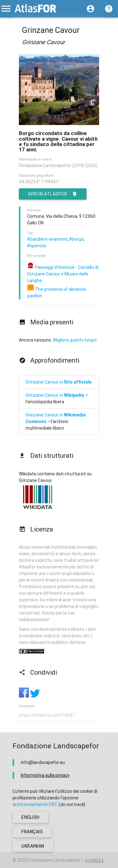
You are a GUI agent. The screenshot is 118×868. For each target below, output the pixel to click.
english (31, 817)
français (32, 832)
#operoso (37, 246)
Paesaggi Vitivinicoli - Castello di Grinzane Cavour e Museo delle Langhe (63, 274)
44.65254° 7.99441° (39, 182)
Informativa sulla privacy (45, 775)
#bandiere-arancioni (47, 239)
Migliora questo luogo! (75, 340)
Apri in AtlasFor (53, 194)
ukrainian (33, 846)
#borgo (76, 239)
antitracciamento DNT (35, 804)
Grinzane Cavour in (59, 382)
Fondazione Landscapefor (54, 860)
